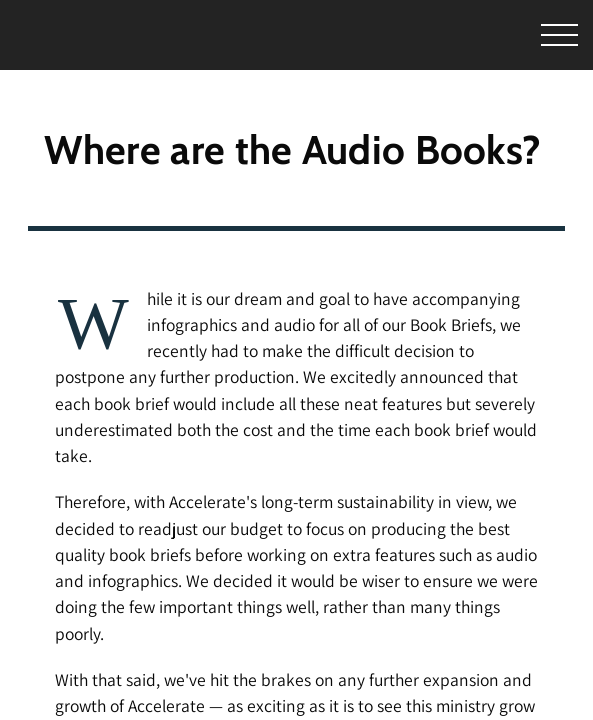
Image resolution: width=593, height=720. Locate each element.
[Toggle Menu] (531, 35)
